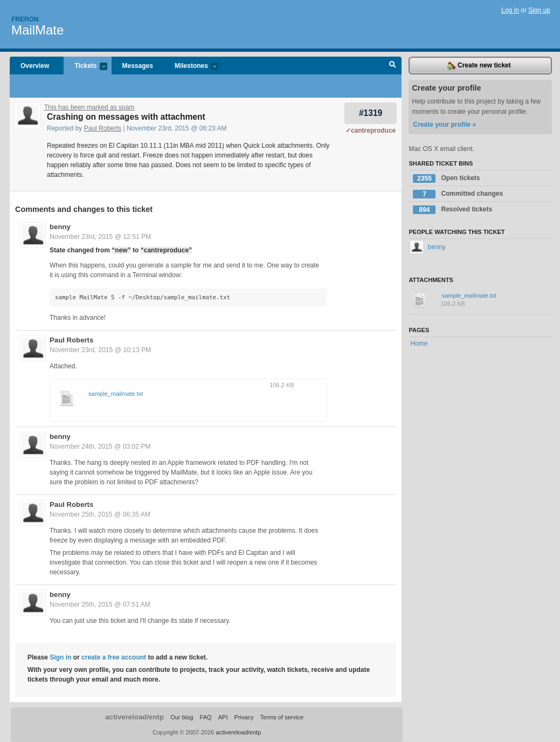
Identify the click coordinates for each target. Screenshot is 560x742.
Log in (510, 10)
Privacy (244, 717)
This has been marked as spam (89, 107)
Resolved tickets (452, 210)
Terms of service (282, 717)
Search (393, 66)
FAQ (206, 717)
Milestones (191, 67)
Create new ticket (479, 66)
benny (60, 227)
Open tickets (446, 178)
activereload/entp (134, 717)
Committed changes (458, 194)
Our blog (182, 717)
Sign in (60, 657)
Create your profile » (444, 125)
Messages (138, 66)
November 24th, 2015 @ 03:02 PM (100, 446)
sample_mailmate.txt (116, 394)
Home (419, 343)
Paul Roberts (103, 128)
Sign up (539, 10)
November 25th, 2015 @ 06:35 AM (100, 514)
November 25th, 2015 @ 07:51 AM (100, 604)
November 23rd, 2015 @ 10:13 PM (100, 350)
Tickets (85, 67)
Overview (35, 66)
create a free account (114, 657)
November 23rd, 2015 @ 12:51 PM (100, 237)
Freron (25, 19)
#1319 (371, 113)
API (223, 717)
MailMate (37, 30)
